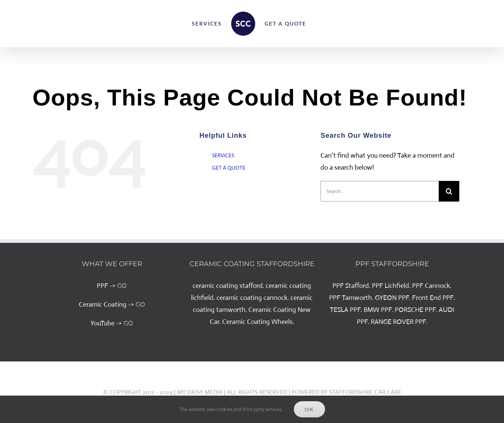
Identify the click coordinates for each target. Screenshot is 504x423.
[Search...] (380, 191)
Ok (309, 409)
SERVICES (223, 155)
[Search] (449, 191)
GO (122, 286)
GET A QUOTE (229, 168)
